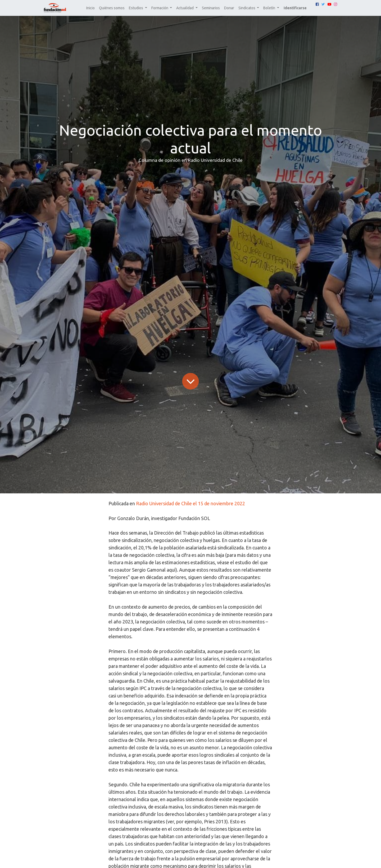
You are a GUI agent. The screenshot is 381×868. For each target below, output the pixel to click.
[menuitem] (90, 8)
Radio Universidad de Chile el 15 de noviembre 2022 (190, 503)
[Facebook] (317, 4)
